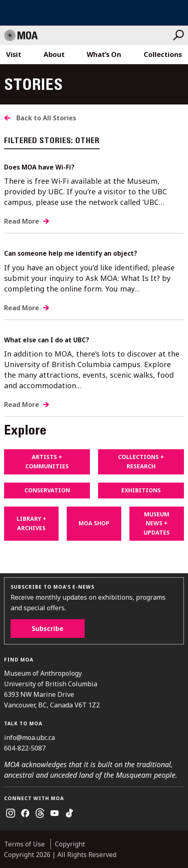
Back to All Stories (46, 118)
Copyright (70, 844)
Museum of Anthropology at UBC (89, 35)
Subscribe (48, 629)
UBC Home (94, 13)
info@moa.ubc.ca (30, 737)
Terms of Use (24, 844)
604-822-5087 (25, 748)
